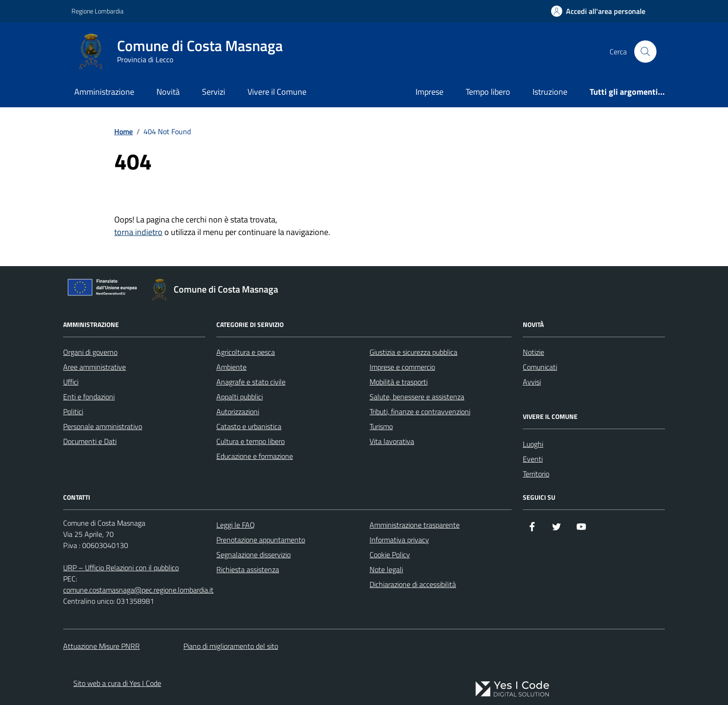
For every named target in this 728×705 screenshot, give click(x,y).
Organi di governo (90, 352)
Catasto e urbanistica (249, 426)
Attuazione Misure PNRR (101, 646)
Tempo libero (488, 92)
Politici (73, 411)
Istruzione (550, 92)
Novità (168, 92)
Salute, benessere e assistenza (417, 397)
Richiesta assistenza (248, 569)
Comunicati (540, 367)
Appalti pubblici (240, 397)
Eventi (533, 459)
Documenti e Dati (90, 441)
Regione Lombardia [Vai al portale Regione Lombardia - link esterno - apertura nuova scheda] (97, 11)
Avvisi (532, 382)
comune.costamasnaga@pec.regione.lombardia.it (138, 590)
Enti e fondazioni (89, 397)
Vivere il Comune (277, 92)
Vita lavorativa (392, 441)
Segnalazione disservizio (253, 555)
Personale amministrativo (103, 426)
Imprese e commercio (402, 367)
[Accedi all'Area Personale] (598, 11)
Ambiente (231, 367)
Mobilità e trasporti (399, 382)
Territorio (536, 474)
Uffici (71, 382)
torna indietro (138, 232)
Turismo (381, 426)
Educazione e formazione (255, 456)
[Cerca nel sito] (645, 52)
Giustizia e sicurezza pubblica (413, 352)
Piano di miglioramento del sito (231, 646)
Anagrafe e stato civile (251, 382)
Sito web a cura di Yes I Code (117, 683)
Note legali (386, 569)
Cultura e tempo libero (250, 441)
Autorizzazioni (238, 411)
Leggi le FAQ (236, 525)
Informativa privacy (399, 540)
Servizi (214, 92)
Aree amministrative (94, 367)
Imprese (429, 92)
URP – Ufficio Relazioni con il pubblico (121, 568)
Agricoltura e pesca (246, 352)
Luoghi (533, 444)
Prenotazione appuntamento (261, 540)
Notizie (533, 352)
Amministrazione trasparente (415, 525)
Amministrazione (104, 92)
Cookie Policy (390, 555)
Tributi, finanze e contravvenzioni (420, 411)
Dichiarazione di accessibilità (413, 584)
